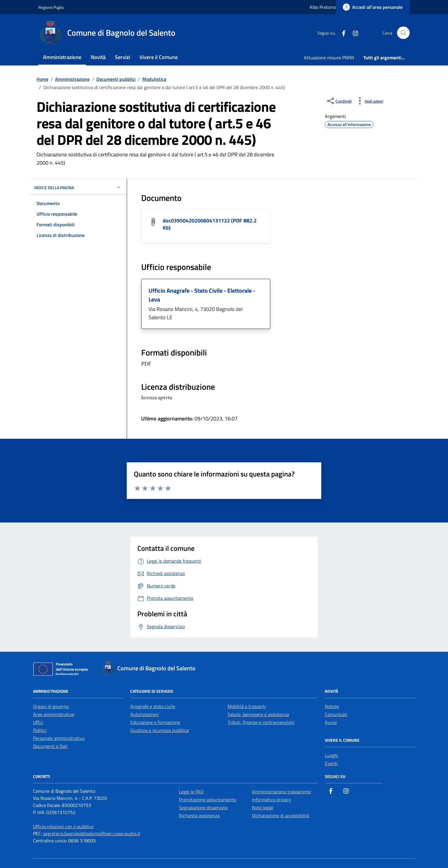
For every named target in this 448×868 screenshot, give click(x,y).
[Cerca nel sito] (403, 33)
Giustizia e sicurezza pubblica (159, 730)
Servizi (122, 57)
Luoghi (332, 755)
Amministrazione (62, 57)
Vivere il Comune (159, 57)
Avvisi (331, 722)
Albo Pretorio (323, 7)
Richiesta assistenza (199, 815)
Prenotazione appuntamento (207, 800)
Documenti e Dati (50, 746)
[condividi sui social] (339, 101)
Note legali (263, 808)
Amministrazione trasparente (281, 792)
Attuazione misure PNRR (329, 58)
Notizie (332, 706)
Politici (40, 730)
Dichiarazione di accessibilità (281, 815)
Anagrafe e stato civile (153, 706)
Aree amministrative (54, 714)
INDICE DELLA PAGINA (78, 187)
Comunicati (336, 714)
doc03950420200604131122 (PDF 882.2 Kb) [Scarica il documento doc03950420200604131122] (210, 224)
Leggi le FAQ (191, 792)
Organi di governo (51, 706)
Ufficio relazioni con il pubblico (63, 826)
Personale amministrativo (59, 738)
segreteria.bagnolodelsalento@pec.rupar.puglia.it (92, 833)
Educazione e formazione (155, 722)
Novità (98, 57)
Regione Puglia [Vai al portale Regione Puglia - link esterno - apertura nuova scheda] (51, 7)
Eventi (331, 763)
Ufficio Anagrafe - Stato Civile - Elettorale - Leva (202, 295)
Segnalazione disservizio (203, 808)
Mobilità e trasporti (247, 706)
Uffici (38, 722)
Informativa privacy (271, 800)
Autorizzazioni (145, 714)
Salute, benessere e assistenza (258, 714)
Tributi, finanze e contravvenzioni (261, 722)
